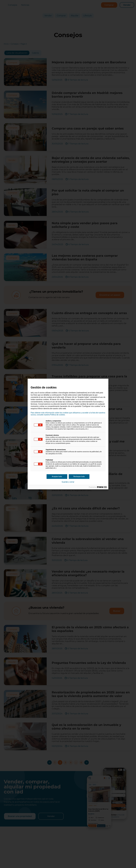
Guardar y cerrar (68, 482)
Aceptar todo (57, 476)
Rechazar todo (79, 476)
